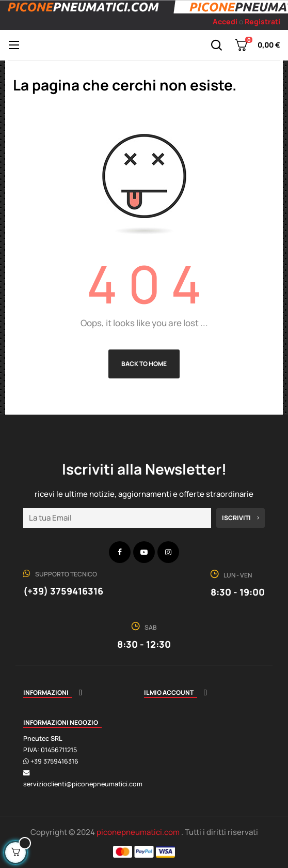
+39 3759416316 (54, 761)
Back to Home (144, 364)
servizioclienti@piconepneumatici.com (83, 784)
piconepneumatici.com (139, 832)
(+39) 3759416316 (63, 591)
